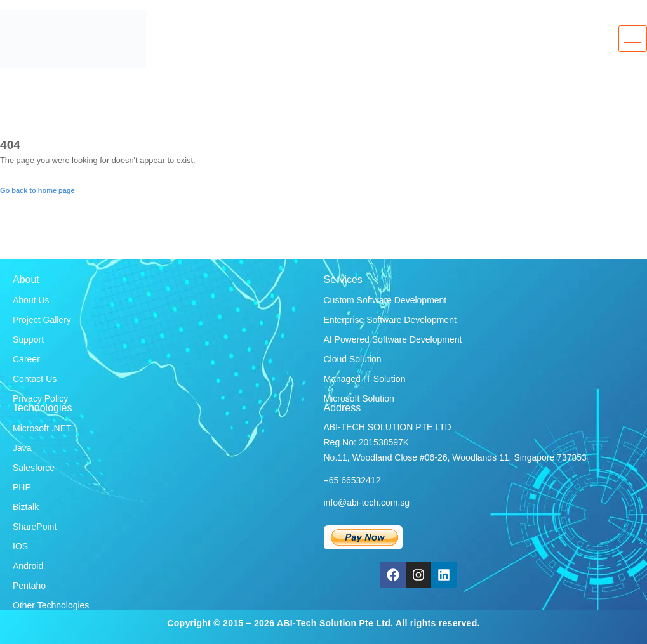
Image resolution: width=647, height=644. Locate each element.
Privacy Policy (40, 398)
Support (28, 339)
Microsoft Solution (359, 398)
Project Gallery (42, 320)
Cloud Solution (353, 359)
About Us (31, 300)
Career (26, 359)
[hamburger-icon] (633, 39)
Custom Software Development (385, 300)
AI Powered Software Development (393, 339)
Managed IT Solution (365, 379)
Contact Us (35, 379)
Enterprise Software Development (390, 320)
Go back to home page (37, 190)
